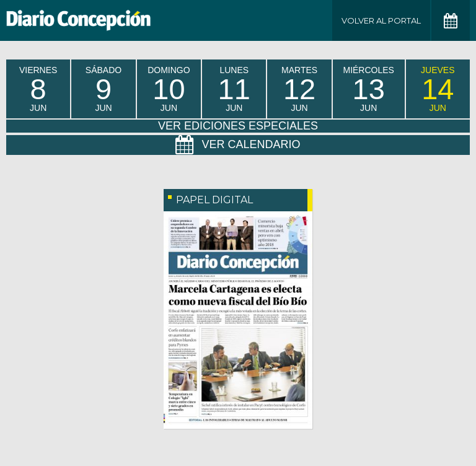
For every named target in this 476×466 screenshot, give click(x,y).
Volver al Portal (381, 20)
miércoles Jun (368, 89)
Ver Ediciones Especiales (238, 126)
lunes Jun (234, 89)
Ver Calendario (238, 145)
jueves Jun (438, 89)
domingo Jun (169, 89)
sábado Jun (104, 89)
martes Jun (299, 89)
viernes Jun (38, 89)
